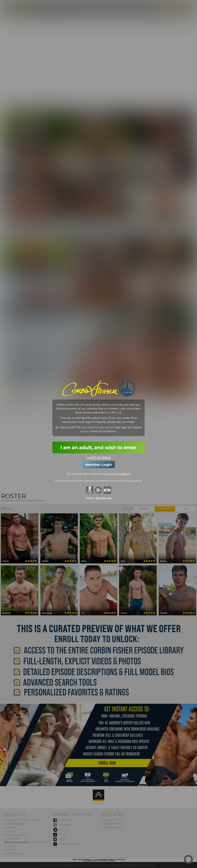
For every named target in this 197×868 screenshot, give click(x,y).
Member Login (98, 465)
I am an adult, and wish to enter (98, 448)
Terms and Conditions (117, 474)
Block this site (104, 498)
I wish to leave (99, 457)
